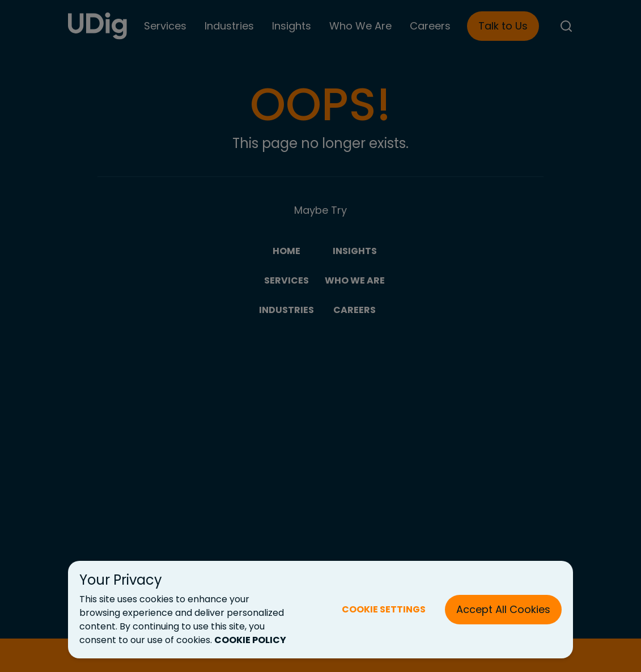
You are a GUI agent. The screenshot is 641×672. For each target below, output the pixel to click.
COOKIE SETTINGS (384, 609)
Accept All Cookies (503, 609)
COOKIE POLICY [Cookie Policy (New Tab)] (250, 640)
